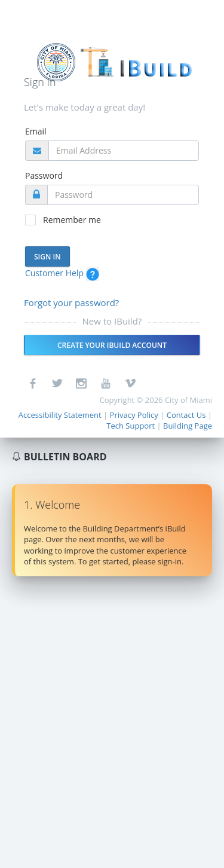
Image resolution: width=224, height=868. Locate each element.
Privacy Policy (134, 415)
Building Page (188, 426)
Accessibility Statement (60, 415)
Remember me (72, 220)
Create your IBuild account (112, 345)
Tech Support (131, 426)
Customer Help (62, 273)
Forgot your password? (71, 302)
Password (44, 175)
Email (36, 131)
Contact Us (186, 415)
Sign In (47, 257)
